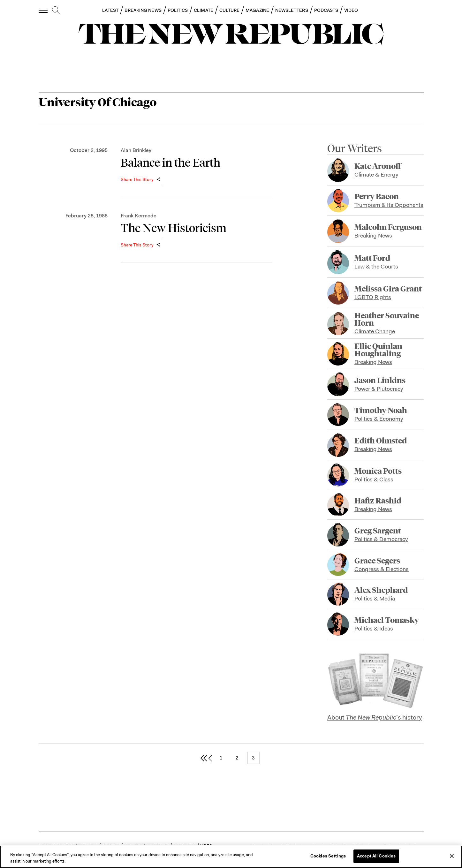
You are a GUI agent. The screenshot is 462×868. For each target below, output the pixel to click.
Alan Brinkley (136, 150)
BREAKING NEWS (143, 10)
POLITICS (178, 10)
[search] (56, 11)
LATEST (110, 10)
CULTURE (230, 10)
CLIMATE (204, 10)
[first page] (204, 758)
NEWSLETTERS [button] (292, 10)
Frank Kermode (139, 216)
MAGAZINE (257, 10)
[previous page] (210, 758)
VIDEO (351, 10)
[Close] (452, 856)
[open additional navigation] (43, 10)
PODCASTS (326, 10)
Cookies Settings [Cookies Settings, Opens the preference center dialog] (328, 856)
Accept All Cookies (376, 856)
